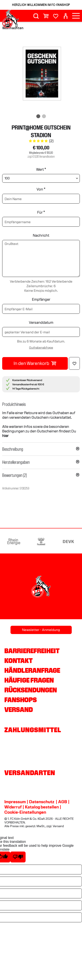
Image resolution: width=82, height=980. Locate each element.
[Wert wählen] (41, 178)
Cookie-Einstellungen (25, 812)
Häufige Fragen (29, 680)
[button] (41, 404)
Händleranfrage (32, 670)
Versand (19, 710)
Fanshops (21, 700)
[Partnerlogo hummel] (41, 541)
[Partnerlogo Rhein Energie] (14, 541)
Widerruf (13, 807)
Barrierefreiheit (32, 651)
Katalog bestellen (42, 807)
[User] (66, 16)
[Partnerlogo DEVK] (68, 541)
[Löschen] (74, 363)
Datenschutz (42, 802)
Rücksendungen (31, 690)
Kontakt (18, 661)
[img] (41, 75)
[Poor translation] (18, 857)
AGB (63, 802)
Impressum (15, 802)
